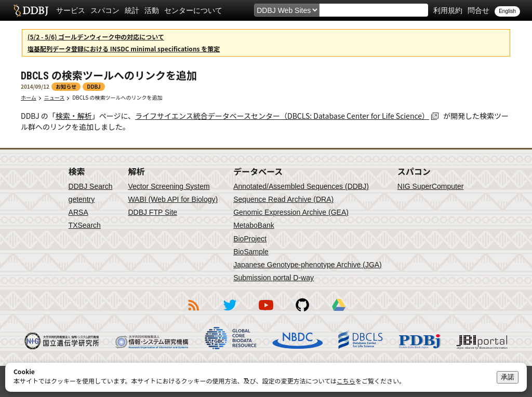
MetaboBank (254, 225)
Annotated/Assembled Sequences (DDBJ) (301, 186)
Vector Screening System (169, 186)
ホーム (29, 97)
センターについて (193, 10)
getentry (82, 199)
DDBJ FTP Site (152, 212)
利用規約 (448, 10)
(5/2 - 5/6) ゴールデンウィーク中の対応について (96, 37)
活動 (152, 10)
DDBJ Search (91, 186)
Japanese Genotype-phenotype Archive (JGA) (308, 265)
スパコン (105, 10)
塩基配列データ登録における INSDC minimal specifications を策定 (124, 49)
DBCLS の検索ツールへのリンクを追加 (117, 97)
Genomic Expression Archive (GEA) (291, 212)
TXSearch (85, 225)
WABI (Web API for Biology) (173, 199)
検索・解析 (74, 116)
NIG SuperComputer (431, 186)
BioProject (250, 239)
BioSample (251, 252)
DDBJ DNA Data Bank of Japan (31, 10)
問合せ (478, 10)
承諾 (508, 377)
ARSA (78, 212)
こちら (346, 381)
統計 (132, 10)
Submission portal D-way (274, 278)
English (507, 11)
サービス (71, 10)
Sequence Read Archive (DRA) (283, 199)
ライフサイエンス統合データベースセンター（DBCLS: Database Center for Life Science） (282, 116)
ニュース (55, 97)
